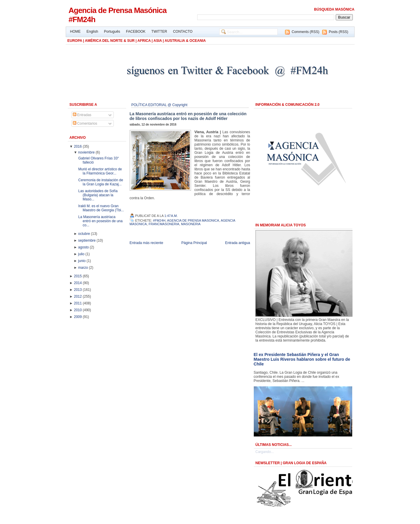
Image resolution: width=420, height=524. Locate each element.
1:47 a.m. (171, 216)
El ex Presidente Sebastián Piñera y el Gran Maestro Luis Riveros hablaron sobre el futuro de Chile (302, 359)
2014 (78, 283)
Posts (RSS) (338, 32)
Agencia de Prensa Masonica (193, 220)
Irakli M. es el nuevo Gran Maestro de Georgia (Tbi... (101, 208)
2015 (78, 276)
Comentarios (85, 123)
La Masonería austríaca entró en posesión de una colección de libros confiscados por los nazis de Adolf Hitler (188, 116)
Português (112, 32)
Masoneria (191, 224)
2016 (78, 146)
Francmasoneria (164, 224)
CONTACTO (183, 32)
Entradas (82, 115)
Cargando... (265, 452)
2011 (78, 303)
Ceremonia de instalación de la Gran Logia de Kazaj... (101, 182)
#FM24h (159, 220)
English (92, 32)
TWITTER (159, 32)
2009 (78, 317)
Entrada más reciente (146, 243)
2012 (78, 296)
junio (82, 261)
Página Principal (194, 243)
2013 (78, 290)
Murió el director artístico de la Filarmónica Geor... (100, 171)
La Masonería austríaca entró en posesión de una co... (100, 221)
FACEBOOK (136, 32)
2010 (78, 310)
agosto (84, 247)
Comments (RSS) (305, 32)
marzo (84, 268)
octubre (84, 234)
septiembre (87, 240)
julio (82, 254)
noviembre (87, 152)
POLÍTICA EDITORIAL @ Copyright (159, 105)
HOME (75, 32)
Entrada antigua (238, 243)
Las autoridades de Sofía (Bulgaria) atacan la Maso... (98, 195)
